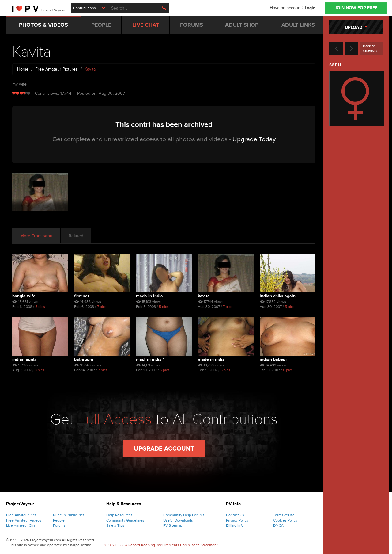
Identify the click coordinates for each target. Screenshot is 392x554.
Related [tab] (76, 236)
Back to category (370, 48)
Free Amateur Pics (21, 515)
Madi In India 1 (150, 359)
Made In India (211, 359)
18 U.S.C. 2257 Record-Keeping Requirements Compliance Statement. (161, 545)
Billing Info (235, 525)
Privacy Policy (237, 520)
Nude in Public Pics (69, 515)
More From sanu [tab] (36, 236)
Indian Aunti (24, 359)
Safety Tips (115, 525)
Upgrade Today (254, 139)
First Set (82, 296)
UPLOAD (356, 27)
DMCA (278, 525)
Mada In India (149, 296)
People (59, 520)
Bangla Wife (24, 296)
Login (310, 8)
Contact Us (235, 515)
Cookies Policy (285, 520)
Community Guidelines (125, 520)
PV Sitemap (173, 525)
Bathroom (84, 359)
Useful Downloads (178, 520)
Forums (59, 525)
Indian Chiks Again (278, 296)
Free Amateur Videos (24, 520)
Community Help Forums (184, 515)
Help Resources (119, 515)
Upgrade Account (164, 449)
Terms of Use (284, 515)
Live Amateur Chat (21, 525)
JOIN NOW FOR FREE (356, 8)
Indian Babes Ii (274, 359)
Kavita (204, 296)
